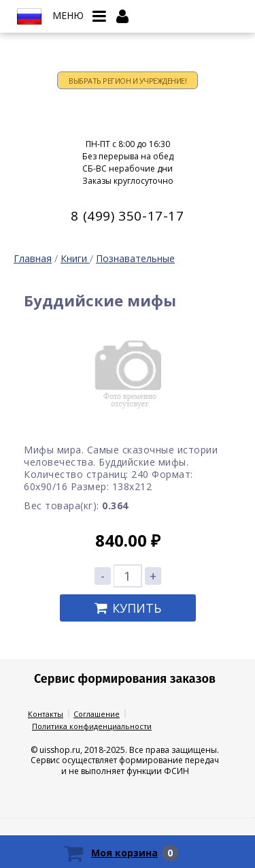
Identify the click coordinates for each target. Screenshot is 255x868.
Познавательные (135, 258)
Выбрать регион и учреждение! (128, 81)
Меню (68, 16)
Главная (33, 258)
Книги (75, 258)
